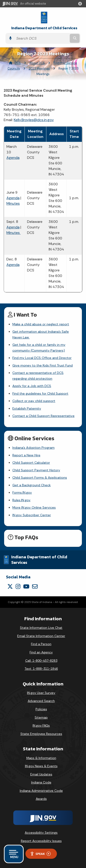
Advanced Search (41, 701)
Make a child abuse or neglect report (41, 324)
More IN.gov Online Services (34, 507)
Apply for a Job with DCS (32, 386)
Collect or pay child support (34, 401)
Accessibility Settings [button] (41, 833)
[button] (81, 4)
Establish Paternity (27, 408)
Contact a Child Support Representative (43, 416)
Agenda (13, 158)
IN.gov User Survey (41, 693)
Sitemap (41, 717)
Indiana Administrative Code (41, 791)
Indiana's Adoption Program (33, 448)
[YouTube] (26, 586)
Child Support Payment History (36, 470)
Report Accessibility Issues (41, 841)
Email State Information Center (41, 636)
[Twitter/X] (10, 586)
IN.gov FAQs (41, 725)
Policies (41, 709)
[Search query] (41, 38)
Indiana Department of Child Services (44, 28)
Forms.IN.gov (22, 492)
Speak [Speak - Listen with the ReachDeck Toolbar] (40, 854)
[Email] (35, 586)
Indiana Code (41, 782)
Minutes (13, 203)
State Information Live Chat (41, 628)
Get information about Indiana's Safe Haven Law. (41, 334)
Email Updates (41, 774)
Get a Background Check (32, 485)
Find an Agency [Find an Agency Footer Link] (41, 652)
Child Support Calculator (31, 463)
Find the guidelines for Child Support (40, 393)
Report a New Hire (26, 455)
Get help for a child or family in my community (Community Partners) (39, 347)
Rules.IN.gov (21, 500)
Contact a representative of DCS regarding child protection (38, 376)
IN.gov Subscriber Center (32, 515)
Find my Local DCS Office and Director (42, 358)
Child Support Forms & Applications (40, 478)
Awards (41, 799)
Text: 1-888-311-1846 (41, 669)
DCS (18, 63)
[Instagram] (18, 586)
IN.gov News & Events (41, 766)
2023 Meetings (39, 68)
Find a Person (41, 644)
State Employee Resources (41, 734)
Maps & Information (41, 758)
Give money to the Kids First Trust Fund (43, 365)
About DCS (37, 63)
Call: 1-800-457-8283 (41, 661)
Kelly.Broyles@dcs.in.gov (34, 120)
